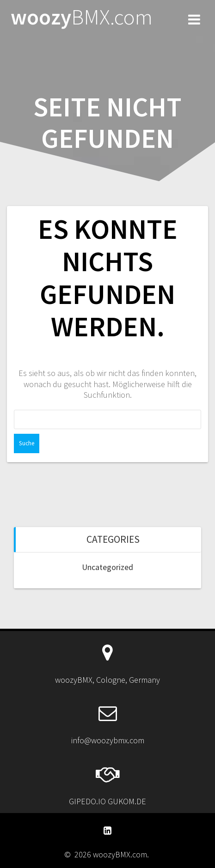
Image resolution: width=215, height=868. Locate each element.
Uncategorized (107, 567)
